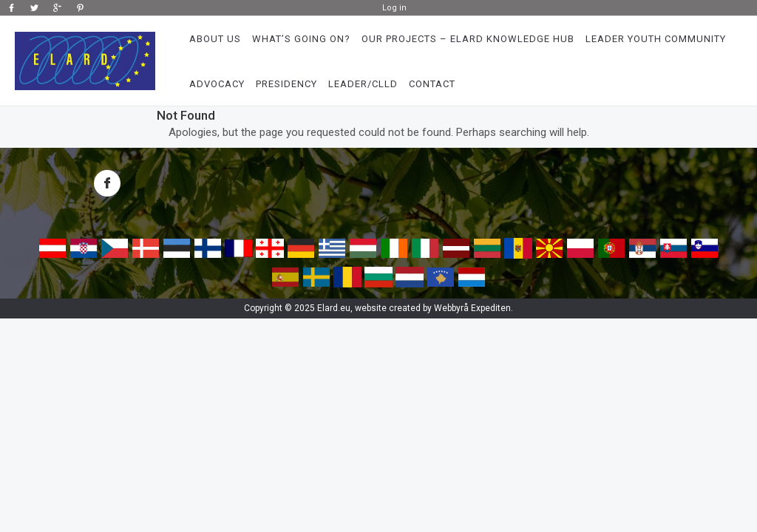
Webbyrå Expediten (472, 308)
